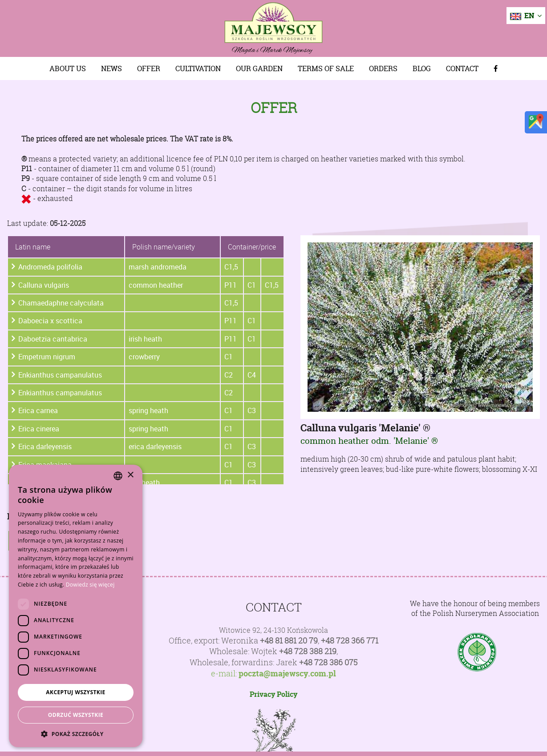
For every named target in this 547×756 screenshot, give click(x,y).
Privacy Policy (273, 694)
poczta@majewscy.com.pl (287, 674)
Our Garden (259, 68)
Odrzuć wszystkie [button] (76, 715)
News (111, 68)
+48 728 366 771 (350, 641)
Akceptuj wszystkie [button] (75, 692)
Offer (149, 68)
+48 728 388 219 (308, 651)
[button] (76, 734)
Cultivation (198, 68)
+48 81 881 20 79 (289, 641)
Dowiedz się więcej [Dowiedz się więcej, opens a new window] (90, 585)
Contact (462, 68)
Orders (383, 68)
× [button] (130, 475)
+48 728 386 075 (328, 662)
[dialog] (76, 606)
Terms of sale (326, 68)
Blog (422, 68)
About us (68, 68)
